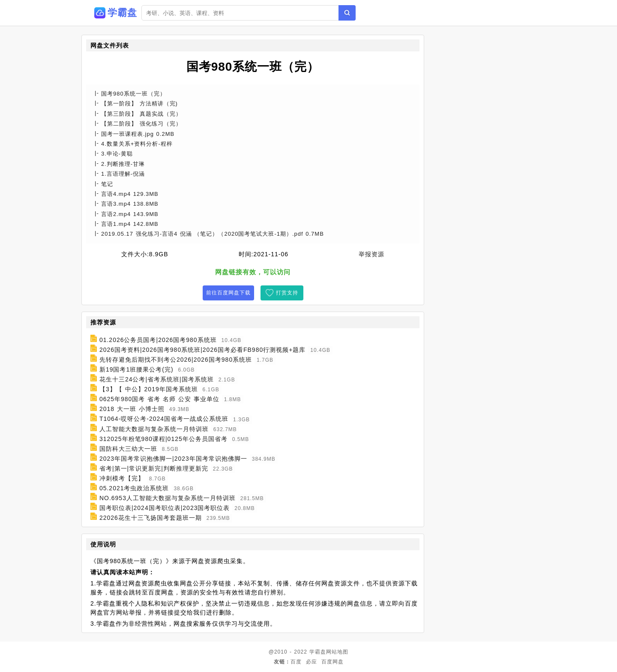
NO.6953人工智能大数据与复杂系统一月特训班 (168, 498)
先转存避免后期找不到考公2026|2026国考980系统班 (176, 360)
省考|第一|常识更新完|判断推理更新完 (154, 468)
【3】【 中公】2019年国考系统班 (149, 389)
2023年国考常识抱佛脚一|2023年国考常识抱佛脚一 (173, 459)
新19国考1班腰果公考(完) (136, 369)
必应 (311, 662)
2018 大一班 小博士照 (132, 409)
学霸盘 (318, 652)
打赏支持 (287, 293)
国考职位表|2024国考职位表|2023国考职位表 (165, 508)
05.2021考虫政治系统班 (134, 488)
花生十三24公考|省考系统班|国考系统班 (157, 379)
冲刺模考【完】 (122, 478)
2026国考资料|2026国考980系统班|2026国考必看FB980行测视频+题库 (203, 350)
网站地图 (337, 652)
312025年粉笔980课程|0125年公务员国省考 (163, 439)
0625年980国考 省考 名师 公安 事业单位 (159, 399)
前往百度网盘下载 (228, 293)
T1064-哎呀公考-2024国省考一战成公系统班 (164, 419)
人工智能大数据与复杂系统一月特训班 (154, 429)
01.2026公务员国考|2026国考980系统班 (158, 340)
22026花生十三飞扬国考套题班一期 (151, 518)
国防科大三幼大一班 (128, 449)
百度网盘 (332, 662)
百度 (296, 662)
